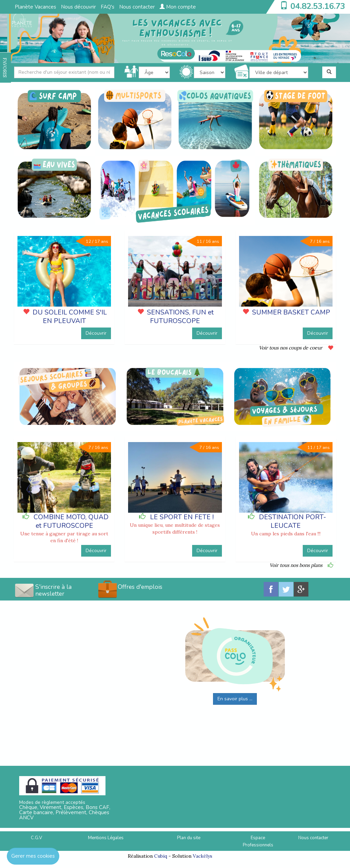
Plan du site (189, 838)
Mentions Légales (106, 838)
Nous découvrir (78, 7)
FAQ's (108, 7)
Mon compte (178, 7)
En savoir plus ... (235, 699)
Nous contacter (137, 7)
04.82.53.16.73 (318, 6)
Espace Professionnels (258, 841)
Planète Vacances (35, 7)
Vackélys (203, 856)
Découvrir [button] (96, 333)
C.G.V (36, 838)
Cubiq (161, 856)
